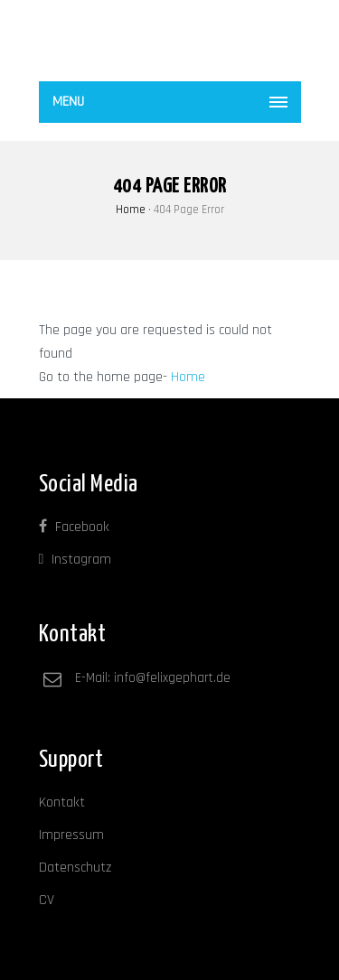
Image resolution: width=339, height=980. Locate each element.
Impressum (71, 835)
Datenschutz (75, 868)
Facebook (74, 527)
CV (47, 900)
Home (131, 210)
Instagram (75, 560)
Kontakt (62, 803)
